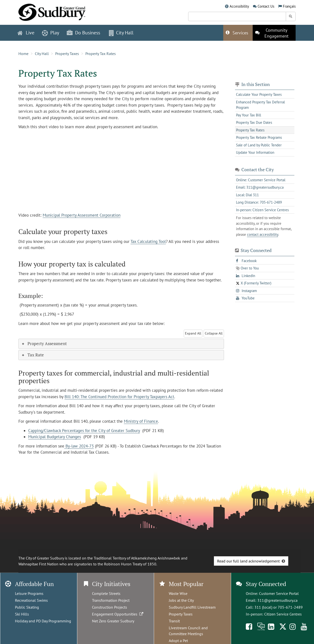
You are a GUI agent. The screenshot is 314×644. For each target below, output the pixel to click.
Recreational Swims (31, 600)
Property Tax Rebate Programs (259, 137)
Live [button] (26, 33)
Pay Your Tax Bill (249, 115)
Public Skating (27, 607)
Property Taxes (67, 54)
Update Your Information (255, 152)
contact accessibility (263, 234)
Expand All (193, 333)
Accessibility (239, 6)
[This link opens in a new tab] (274, 33)
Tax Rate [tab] (33, 355)
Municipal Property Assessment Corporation (82, 215)
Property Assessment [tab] (44, 343)
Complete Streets (106, 593)
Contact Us (266, 6)
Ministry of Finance (141, 421)
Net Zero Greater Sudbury (113, 621)
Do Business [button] (83, 33)
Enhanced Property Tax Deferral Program (260, 105)
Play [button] (51, 33)
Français (289, 6)
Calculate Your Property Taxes (259, 94)
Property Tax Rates (101, 54)
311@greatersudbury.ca (277, 600)
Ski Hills (22, 614)
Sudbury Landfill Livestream (192, 607)
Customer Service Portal (279, 593)
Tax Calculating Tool (148, 241)
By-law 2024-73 (79, 446)
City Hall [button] (121, 33)
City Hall (42, 54)
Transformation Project (111, 600)
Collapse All (214, 333)
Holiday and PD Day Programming (43, 621)
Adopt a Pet (178, 641)
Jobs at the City (181, 600)
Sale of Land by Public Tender (259, 145)
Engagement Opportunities (118, 614)
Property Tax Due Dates (254, 122)
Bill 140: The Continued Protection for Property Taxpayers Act (119, 397)
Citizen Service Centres (283, 614)
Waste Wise (178, 593)
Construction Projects (110, 607)
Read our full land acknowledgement (248, 561)
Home (23, 54)
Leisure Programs (29, 593)
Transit (174, 621)
